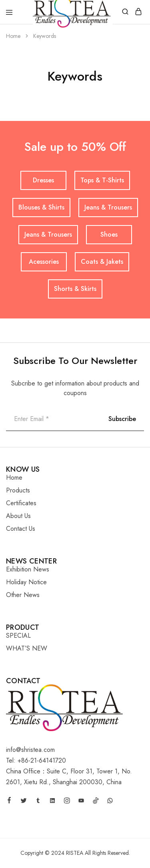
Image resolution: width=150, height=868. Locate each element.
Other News (23, 595)
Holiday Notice (26, 582)
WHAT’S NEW (27, 648)
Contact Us (21, 529)
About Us (18, 516)
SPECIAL (18, 636)
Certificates (21, 503)
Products (18, 490)
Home (14, 477)
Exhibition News (28, 569)
